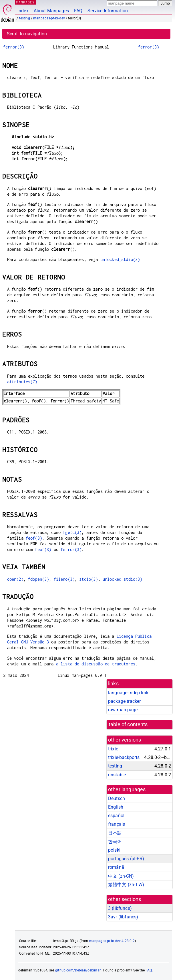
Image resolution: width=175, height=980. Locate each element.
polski (114, 850)
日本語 (115, 833)
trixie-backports (124, 757)
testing (25, 18)
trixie (113, 749)
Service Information (108, 11)
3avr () (123, 917)
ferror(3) (14, 47)
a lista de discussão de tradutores (96, 664)
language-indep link (128, 693)
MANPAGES (25, 2)
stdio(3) (89, 579)
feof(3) (34, 538)
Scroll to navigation (27, 34)
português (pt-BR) (126, 859)
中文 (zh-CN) (121, 876)
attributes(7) (22, 382)
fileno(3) (64, 579)
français (117, 824)
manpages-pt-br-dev (49, 18)
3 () (120, 908)
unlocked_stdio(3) (120, 259)
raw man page (123, 710)
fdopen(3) (38, 579)
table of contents (128, 724)
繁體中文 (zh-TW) (126, 885)
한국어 (115, 842)
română (116, 867)
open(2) (15, 579)
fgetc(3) (72, 532)
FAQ (78, 11)
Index (23, 11)
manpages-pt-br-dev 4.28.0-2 (112, 941)
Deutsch (117, 798)
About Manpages (51, 11)
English (116, 807)
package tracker (124, 701)
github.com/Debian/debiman (78, 970)
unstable (117, 775)
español (116, 816)
